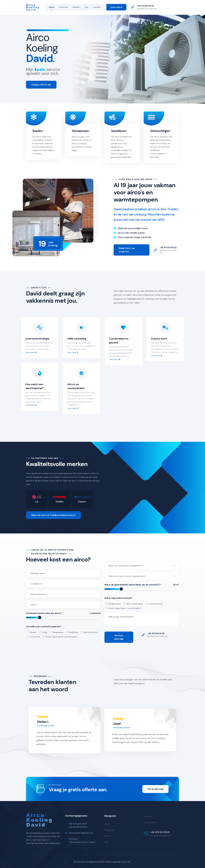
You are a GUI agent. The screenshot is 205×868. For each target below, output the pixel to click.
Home (52, 7)
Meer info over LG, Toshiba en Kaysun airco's (53, 515)
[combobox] (142, 566)
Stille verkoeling (77, 339)
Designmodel (114, 604)
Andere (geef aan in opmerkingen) (124, 608)
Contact (97, 7)
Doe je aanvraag (155, 789)
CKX (129, 862)
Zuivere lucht (159, 339)
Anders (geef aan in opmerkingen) (61, 637)
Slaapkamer (58, 632)
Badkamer (74, 632)
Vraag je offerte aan (41, 87)
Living (44, 632)
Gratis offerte (116, 7)
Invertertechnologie (37, 339)
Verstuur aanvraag (119, 637)
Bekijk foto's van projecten (127, 250)
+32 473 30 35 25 (145, 6)
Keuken (33, 632)
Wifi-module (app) (135, 604)
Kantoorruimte (91, 632)
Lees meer (31, 352)
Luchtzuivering (155, 604)
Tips (86, 7)
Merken (76, 7)
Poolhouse (35, 637)
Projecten (63, 7)
